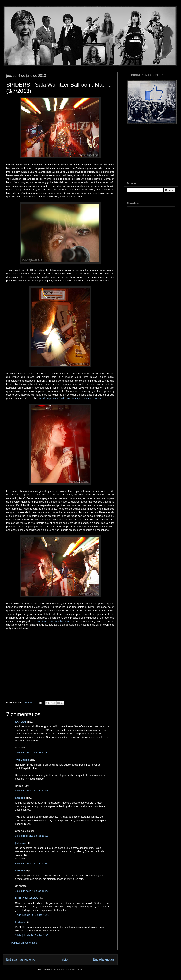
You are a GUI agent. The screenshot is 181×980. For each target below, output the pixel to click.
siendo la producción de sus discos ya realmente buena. (70, 398)
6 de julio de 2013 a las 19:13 (32, 836)
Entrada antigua (104, 959)
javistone (20, 843)
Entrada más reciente (21, 959)
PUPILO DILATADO (26, 898)
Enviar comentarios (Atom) (68, 970)
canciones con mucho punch (54, 621)
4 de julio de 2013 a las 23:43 (32, 791)
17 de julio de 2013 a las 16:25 (32, 915)
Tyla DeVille (22, 760)
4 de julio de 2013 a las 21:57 (32, 752)
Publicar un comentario (24, 943)
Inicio (64, 959)
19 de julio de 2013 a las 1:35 (32, 935)
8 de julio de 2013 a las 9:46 (31, 863)
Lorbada (20, 798)
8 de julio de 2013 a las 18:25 (32, 891)
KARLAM (20, 722)
